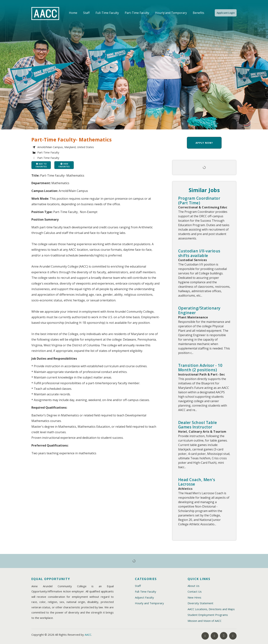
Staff (86, 13)
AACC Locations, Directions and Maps (211, 609)
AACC (88, 635)
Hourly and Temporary (171, 13)
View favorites (64, 165)
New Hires (194, 597)
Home (73, 13)
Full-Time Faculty (107, 13)
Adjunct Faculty (144, 597)
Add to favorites (41, 165)
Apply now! (204, 143)
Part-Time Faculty (137, 13)
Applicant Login (226, 13)
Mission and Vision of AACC (205, 621)
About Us (194, 586)
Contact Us (195, 591)
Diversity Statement (200, 603)
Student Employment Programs (208, 615)
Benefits (199, 13)
